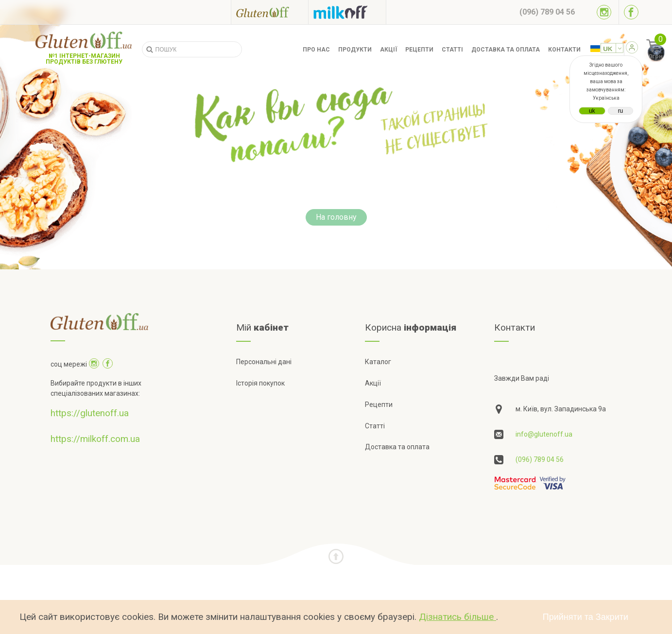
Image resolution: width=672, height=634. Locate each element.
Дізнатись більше (457, 617)
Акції (388, 50)
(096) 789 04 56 (540, 459)
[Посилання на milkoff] (347, 12)
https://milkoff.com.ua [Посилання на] (95, 439)
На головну (336, 217)
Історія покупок (260, 383)
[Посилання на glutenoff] (270, 12)
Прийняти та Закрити (586, 617)
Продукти (355, 50)
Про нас (316, 50)
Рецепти (419, 50)
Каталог (378, 362)
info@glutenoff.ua (544, 434)
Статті (452, 50)
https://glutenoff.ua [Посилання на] (90, 413)
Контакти (564, 50)
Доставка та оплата (506, 50)
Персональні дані (264, 362)
